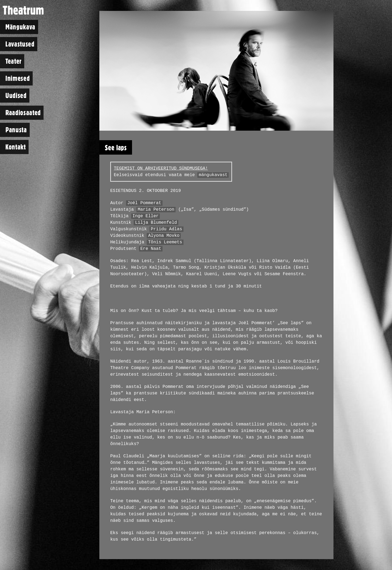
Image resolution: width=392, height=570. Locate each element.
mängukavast (213, 175)
